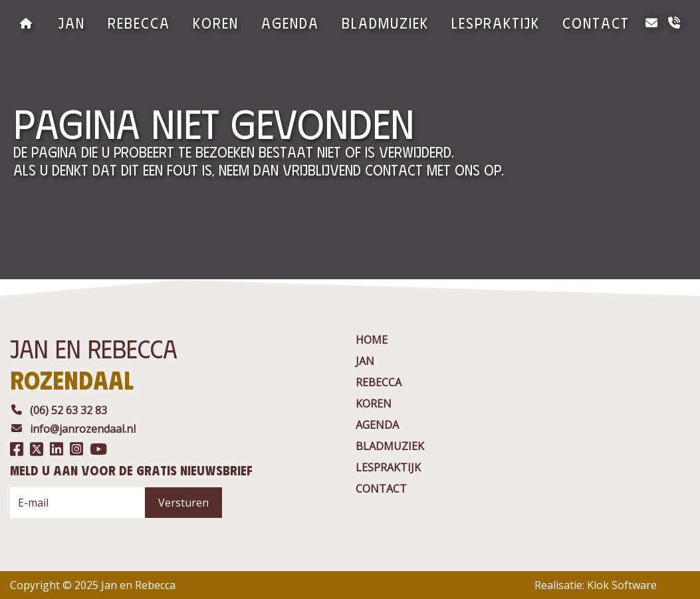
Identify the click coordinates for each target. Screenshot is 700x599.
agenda (290, 22)
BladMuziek (385, 22)
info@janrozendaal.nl (73, 429)
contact (596, 22)
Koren (216, 22)
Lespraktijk (496, 22)
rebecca (139, 22)
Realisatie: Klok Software (596, 585)
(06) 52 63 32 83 (58, 410)
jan (72, 22)
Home (372, 340)
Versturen (183, 503)
